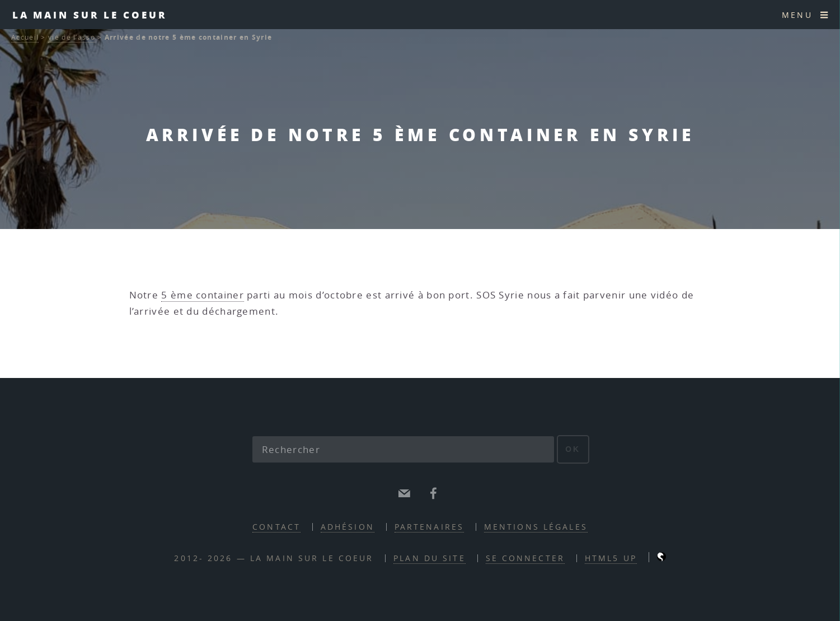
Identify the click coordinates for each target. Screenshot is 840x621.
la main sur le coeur (90, 15)
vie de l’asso (72, 37)
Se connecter (525, 558)
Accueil (25, 37)
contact (276, 527)
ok (573, 449)
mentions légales (536, 527)
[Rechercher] (403, 450)
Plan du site (429, 558)
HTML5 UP (611, 558)
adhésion (348, 527)
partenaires (429, 527)
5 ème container (203, 295)
